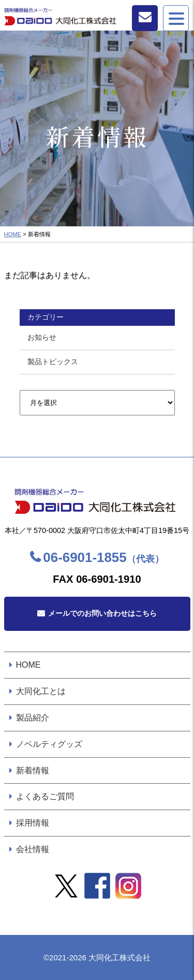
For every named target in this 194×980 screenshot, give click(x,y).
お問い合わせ (145, 18)
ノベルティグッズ (49, 744)
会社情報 (33, 849)
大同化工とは (41, 691)
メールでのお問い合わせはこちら (102, 613)
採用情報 (33, 823)
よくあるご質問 (45, 796)
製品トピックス (53, 362)
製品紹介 (33, 718)
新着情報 (33, 770)
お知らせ (42, 337)
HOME (13, 234)
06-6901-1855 (103, 557)
